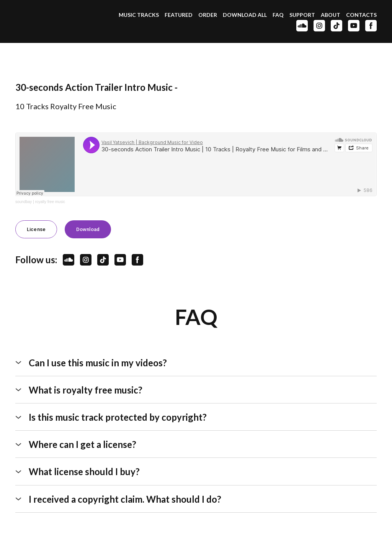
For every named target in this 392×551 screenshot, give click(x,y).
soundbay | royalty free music (40, 202)
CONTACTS (361, 15)
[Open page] (50, 21)
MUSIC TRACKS (139, 15)
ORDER (208, 15)
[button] (302, 26)
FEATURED (179, 15)
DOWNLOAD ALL (245, 15)
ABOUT (331, 15)
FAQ (278, 15)
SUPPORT (302, 15)
